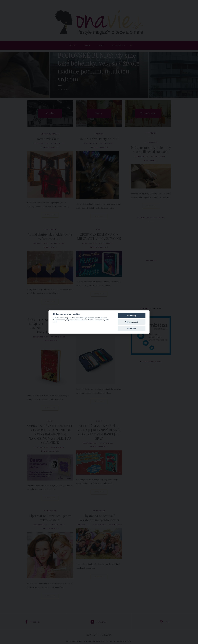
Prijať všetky (132, 316)
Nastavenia (132, 328)
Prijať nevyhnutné (132, 322)
